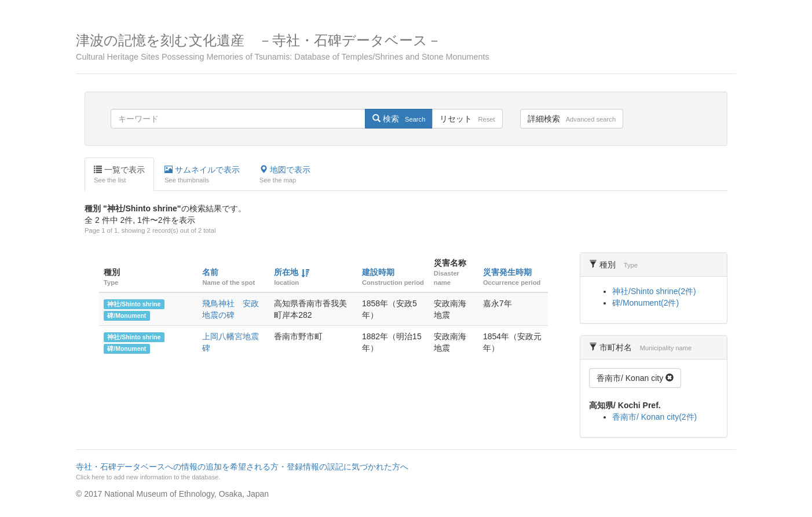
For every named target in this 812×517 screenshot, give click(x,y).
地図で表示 (285, 175)
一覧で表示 (119, 175)
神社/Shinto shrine (134, 304)
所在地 (286, 272)
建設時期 (378, 272)
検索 (399, 119)
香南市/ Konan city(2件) (654, 417)
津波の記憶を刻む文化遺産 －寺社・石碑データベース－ (406, 47)
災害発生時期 (507, 272)
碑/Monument (127, 316)
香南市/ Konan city (635, 378)
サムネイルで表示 (202, 175)
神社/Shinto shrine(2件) (654, 291)
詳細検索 (572, 119)
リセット (467, 119)
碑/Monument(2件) (645, 303)
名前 (210, 272)
